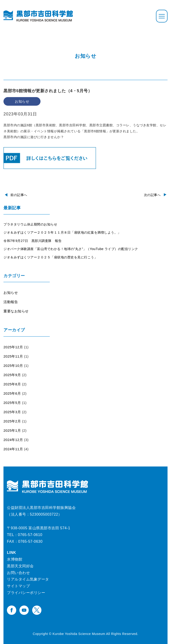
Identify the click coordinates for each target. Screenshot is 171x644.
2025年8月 (12, 384)
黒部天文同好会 (20, 566)
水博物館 (15, 559)
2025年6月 (12, 393)
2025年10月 (13, 366)
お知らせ (11, 293)
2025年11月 (13, 356)
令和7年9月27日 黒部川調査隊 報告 (33, 241)
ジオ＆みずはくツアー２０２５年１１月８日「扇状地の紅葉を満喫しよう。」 (62, 232)
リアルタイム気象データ (28, 579)
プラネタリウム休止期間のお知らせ (30, 224)
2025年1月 (12, 430)
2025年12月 (13, 347)
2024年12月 (13, 440)
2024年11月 (13, 449)
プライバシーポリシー (26, 593)
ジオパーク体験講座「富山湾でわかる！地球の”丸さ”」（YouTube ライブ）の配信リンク (71, 249)
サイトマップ (18, 586)
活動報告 (11, 302)
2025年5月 (12, 403)
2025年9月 (12, 375)
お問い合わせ (18, 573)
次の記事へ (152, 195)
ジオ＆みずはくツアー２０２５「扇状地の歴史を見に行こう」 (50, 257)
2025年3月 (12, 412)
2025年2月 (12, 421)
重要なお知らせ (16, 311)
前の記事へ (19, 195)
